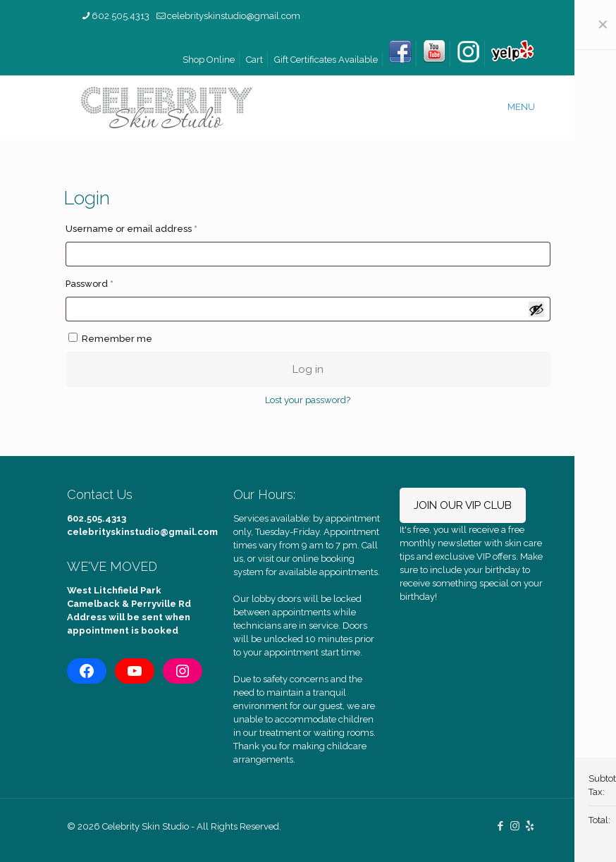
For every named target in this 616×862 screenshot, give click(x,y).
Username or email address (153, 227)
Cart (254, 60)
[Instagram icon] (515, 826)
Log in (308, 369)
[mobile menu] (526, 107)
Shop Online (209, 60)
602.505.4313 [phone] (121, 16)
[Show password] (536, 309)
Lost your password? (308, 400)
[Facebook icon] (500, 826)
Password (111, 282)
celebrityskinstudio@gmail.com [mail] (234, 16)
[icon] (530, 826)
